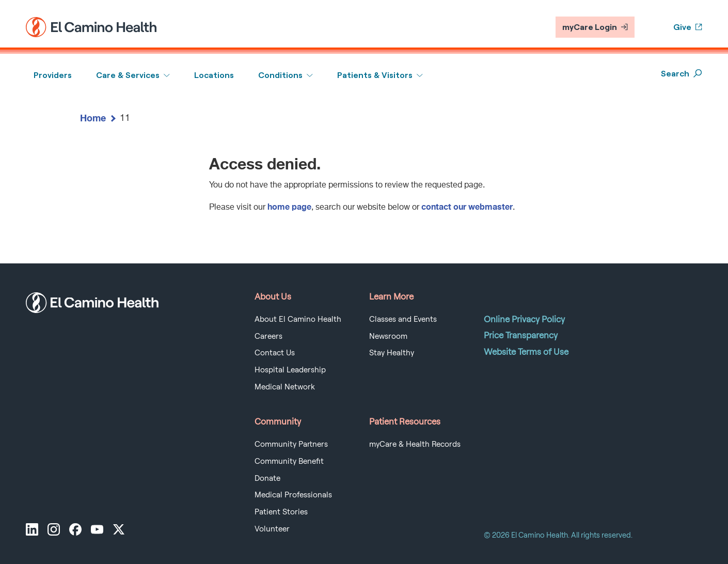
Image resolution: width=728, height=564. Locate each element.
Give (688, 27)
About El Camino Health (298, 319)
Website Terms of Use (526, 352)
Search (682, 74)
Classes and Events (403, 319)
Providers (53, 75)
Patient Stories (281, 512)
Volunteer (272, 529)
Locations (214, 75)
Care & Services (128, 75)
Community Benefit (289, 461)
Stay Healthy (392, 353)
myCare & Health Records (415, 444)
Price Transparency (521, 335)
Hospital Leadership (290, 370)
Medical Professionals (293, 495)
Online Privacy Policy (524, 319)
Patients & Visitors (375, 75)
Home (93, 118)
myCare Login (595, 27)
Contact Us (275, 353)
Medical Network (285, 387)
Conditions (280, 75)
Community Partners (291, 444)
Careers (268, 336)
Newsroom (388, 336)
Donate (267, 478)
